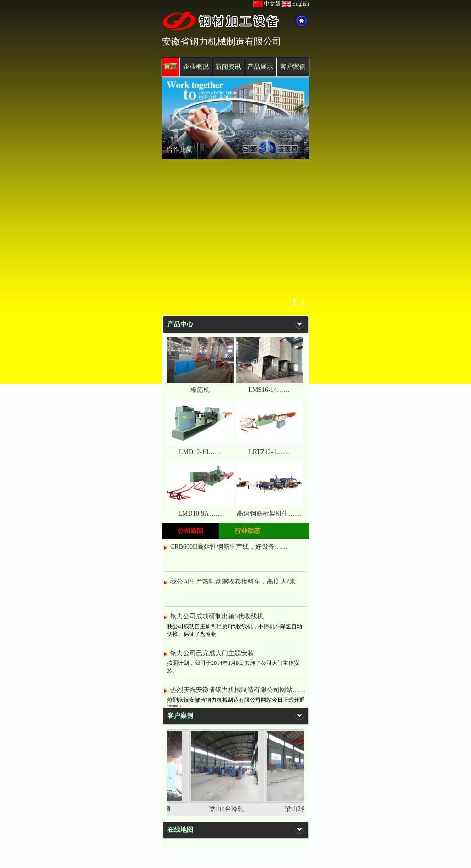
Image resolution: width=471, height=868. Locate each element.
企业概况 (196, 67)
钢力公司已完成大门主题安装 (212, 653)
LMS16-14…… (269, 390)
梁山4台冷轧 (232, 809)
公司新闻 (190, 531)
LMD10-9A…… (200, 513)
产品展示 (260, 67)
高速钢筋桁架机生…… (269, 513)
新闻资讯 (228, 67)
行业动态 (247, 531)
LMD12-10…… (200, 452)
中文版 (267, 4)
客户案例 (293, 67)
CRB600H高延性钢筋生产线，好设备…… (229, 547)
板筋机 (200, 390)
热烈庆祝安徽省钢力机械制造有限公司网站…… (238, 690)
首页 (171, 67)
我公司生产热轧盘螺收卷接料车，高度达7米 (233, 582)
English (296, 4)
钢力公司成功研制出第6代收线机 (217, 616)
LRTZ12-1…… (269, 452)
